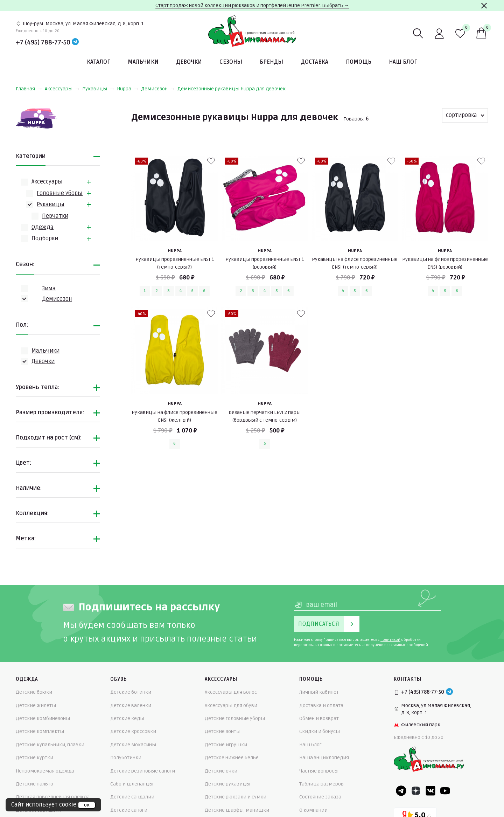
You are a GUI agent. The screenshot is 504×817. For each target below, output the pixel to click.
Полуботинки (126, 758)
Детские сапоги (129, 810)
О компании (313, 810)
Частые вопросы (319, 771)
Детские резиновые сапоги (143, 771)
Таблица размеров (321, 784)
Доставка (314, 62)
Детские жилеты (36, 705)
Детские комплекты (40, 731)
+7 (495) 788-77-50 (43, 42)
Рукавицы (98, 89)
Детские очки (221, 771)
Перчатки (55, 216)
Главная (29, 89)
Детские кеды (127, 718)
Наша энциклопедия (324, 758)
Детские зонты (223, 731)
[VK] (430, 791)
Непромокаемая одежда (45, 771)
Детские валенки (131, 705)
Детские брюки (34, 692)
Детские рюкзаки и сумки (236, 797)
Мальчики (143, 62)
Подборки (45, 238)
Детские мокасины (133, 745)
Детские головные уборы (235, 718)
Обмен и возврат (319, 718)
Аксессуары (62, 89)
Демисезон (158, 89)
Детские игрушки (226, 745)
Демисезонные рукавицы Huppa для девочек (232, 89)
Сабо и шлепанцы (132, 784)
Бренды (271, 62)
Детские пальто (34, 784)
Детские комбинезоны (43, 718)
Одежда (43, 227)
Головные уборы (60, 193)
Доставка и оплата (321, 705)
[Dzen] (416, 791)
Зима (49, 289)
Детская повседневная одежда (53, 797)
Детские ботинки (131, 692)
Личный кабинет (319, 692)
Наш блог (403, 62)
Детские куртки (34, 758)
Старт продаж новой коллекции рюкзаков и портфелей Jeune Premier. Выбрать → (252, 5)
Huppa (128, 89)
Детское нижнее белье (232, 758)
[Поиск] (418, 34)
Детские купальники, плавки (50, 745)
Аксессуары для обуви (231, 705)
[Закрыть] (484, 6)
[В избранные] (211, 161)
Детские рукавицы (227, 784)
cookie (68, 805)
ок (87, 805)
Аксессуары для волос (231, 692)
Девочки (189, 62)
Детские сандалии (132, 797)
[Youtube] (445, 791)
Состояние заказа (320, 797)
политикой (390, 640)
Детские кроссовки (133, 731)
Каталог (99, 62)
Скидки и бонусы (320, 731)
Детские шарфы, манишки (237, 810)
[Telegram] (75, 42)
